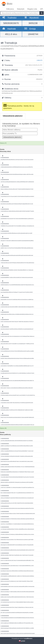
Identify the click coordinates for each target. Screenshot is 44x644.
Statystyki (21, 9)
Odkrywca (10, 9)
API (42, 9)
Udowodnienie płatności (13, 116)
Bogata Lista (32, 9)
